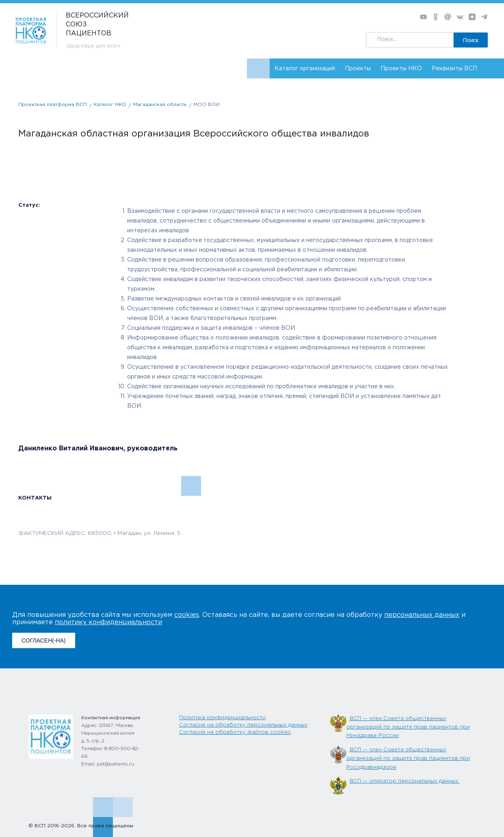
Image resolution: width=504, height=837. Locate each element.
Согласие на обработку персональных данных (243, 725)
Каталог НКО (110, 105)
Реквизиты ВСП (454, 69)
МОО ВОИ (207, 105)
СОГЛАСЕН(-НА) (44, 640)
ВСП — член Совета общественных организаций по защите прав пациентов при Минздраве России (408, 727)
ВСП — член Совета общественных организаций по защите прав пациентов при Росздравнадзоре (408, 759)
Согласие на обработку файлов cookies (235, 732)
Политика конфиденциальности (222, 718)
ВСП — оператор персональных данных (405, 781)
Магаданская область (160, 105)
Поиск (470, 40)
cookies (187, 615)
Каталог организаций (305, 69)
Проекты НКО (401, 69)
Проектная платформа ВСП (53, 105)
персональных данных (422, 615)
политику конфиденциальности (108, 622)
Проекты (358, 69)
